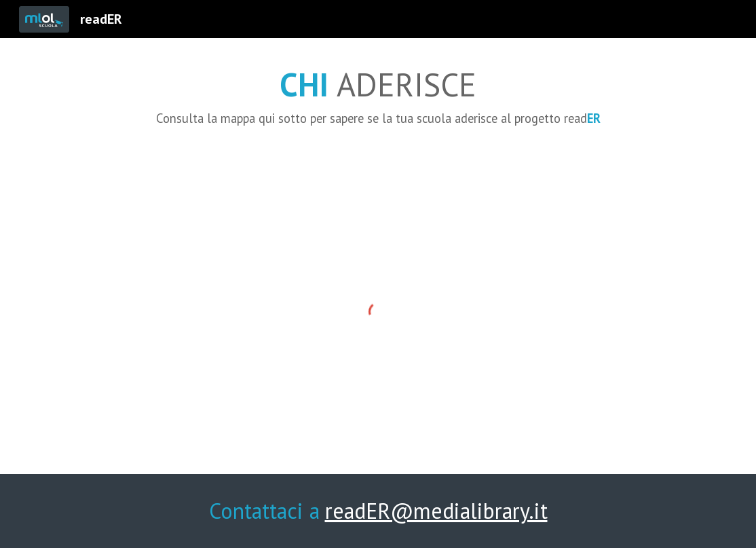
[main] (378, 94)
